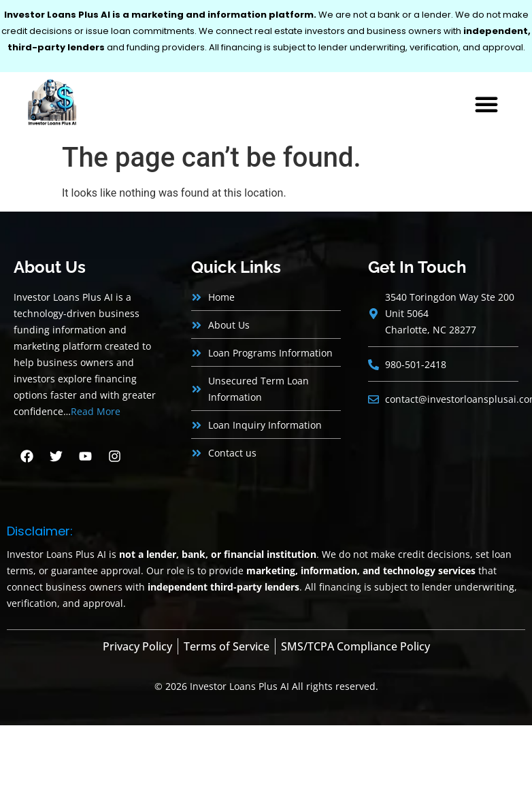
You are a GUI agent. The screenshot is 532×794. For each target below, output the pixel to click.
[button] (486, 104)
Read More (96, 411)
